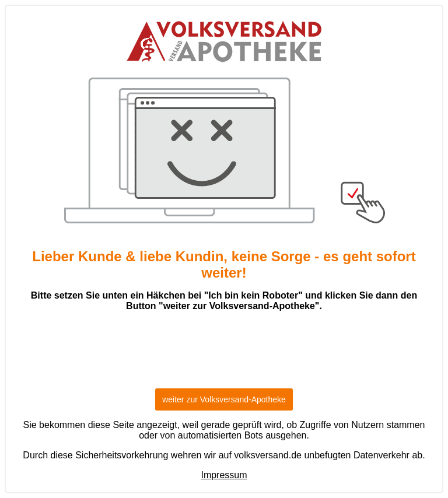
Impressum (224, 475)
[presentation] (224, 355)
